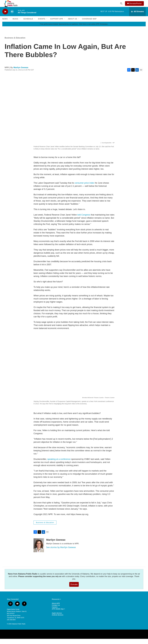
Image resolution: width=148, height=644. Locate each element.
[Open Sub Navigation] (9, 24)
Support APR (57, 24)
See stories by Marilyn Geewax (61, 552)
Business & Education (15, 43)
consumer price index (84, 188)
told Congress (84, 220)
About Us (72, 24)
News (5, 24)
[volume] (12, 17)
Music (15, 24)
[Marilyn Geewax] (39, 550)
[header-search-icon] (122, 6)
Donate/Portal (136, 6)
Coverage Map (89, 24)
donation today (73, 582)
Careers (55, 612)
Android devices (58, 620)
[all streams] (137, 17)
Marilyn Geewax (21, 73)
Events (42, 24)
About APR (56, 609)
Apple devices (57, 618)
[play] (5, 17)
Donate (74, 589)
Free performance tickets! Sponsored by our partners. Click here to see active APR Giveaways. (74, 29)
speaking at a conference (59, 464)
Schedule (28, 24)
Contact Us (56, 610)
